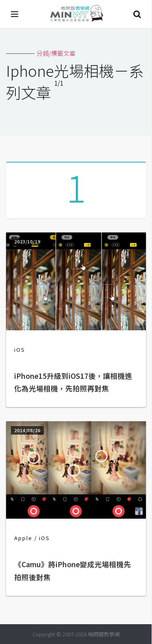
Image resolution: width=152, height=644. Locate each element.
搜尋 (137, 14)
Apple (23, 538)
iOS (20, 349)
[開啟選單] (15, 14)
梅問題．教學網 (76, 14)
